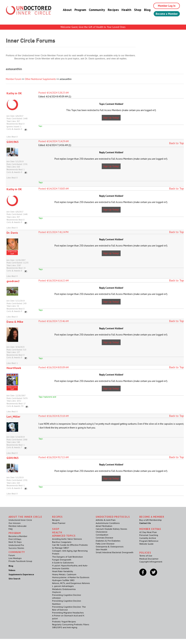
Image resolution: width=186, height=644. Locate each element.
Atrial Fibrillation (104, 526)
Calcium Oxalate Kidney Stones (111, 529)
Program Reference (149, 541)
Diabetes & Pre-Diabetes (108, 541)
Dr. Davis (12, 233)
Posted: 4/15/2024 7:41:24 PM (53, 232)
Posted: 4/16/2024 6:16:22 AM (54, 281)
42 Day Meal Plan (148, 532)
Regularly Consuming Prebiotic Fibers (71, 624)
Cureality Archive (148, 538)
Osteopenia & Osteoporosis (110, 547)
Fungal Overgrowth (62, 560)
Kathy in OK (14, 93)
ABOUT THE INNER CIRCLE (25, 517)
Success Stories (16, 548)
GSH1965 (13, 142)
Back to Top (176, 143)
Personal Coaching (149, 535)
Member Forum (14, 79)
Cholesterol (102, 532)
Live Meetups (15, 558)
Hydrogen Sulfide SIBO (63, 580)
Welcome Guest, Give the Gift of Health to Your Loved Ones (93, 27)
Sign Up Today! (111, 118)
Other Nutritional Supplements (40, 79)
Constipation (102, 535)
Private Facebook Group (20, 561)
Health (123, 10)
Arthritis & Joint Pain (106, 520)
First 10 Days (15, 539)
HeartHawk (14, 368)
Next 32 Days (15, 542)
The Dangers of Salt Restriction (67, 557)
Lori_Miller (13, 416)
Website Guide (146, 544)
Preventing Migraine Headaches (68, 613)
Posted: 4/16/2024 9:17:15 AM (54, 457)
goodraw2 (13, 281)
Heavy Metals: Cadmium (64, 574)
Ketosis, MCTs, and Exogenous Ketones (71, 583)
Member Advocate (18, 526)
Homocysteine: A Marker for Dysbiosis (71, 577)
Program (76, 10)
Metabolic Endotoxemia (64, 589)
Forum (12, 555)
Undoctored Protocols (113, 517)
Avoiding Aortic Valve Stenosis (67, 539)
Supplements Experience (21, 574)
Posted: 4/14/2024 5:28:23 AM (54, 93)
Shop (134, 10)
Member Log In (164, 6)
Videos (12, 570)
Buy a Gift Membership (150, 520)
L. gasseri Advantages (63, 586)
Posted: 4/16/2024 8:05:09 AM (54, 367)
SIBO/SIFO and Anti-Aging (65, 627)
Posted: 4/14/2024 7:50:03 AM (54, 189)
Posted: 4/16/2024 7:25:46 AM (54, 321)
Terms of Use (146, 556)
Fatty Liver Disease (105, 544)
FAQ (11, 529)
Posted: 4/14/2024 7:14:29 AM (54, 141)
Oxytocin (56, 592)
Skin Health (101, 549)
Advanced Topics (64, 536)
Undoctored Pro (16, 545)
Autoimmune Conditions (108, 523)
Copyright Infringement (151, 562)
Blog (143, 10)
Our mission (15, 523)
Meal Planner (59, 523)
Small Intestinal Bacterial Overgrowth (115, 552)
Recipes (109, 10)
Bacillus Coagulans (62, 542)
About (63, 10)
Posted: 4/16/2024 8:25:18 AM (54, 416)
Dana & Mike (15, 322)
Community (93, 10)
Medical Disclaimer (149, 559)
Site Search (14, 579)
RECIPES (57, 517)
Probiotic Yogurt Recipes (64, 622)
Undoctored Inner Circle (20, 520)
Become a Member (165, 14)
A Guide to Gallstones (63, 563)
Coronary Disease (104, 538)
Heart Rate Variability (63, 571)
